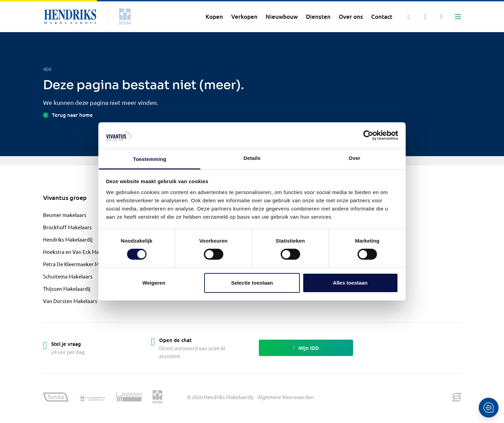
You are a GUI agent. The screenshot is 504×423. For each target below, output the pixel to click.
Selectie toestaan (252, 283)
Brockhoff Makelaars (67, 227)
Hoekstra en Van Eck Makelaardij (81, 252)
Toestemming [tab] (150, 159)
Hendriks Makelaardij (68, 239)
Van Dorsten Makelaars (70, 301)
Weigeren (154, 283)
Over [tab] (355, 158)
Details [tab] (252, 158)
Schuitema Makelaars (68, 276)
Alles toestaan (350, 283)
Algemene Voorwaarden (286, 397)
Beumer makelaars (65, 215)
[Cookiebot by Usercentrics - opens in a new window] (368, 135)
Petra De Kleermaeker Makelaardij (82, 264)
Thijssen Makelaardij (67, 289)
